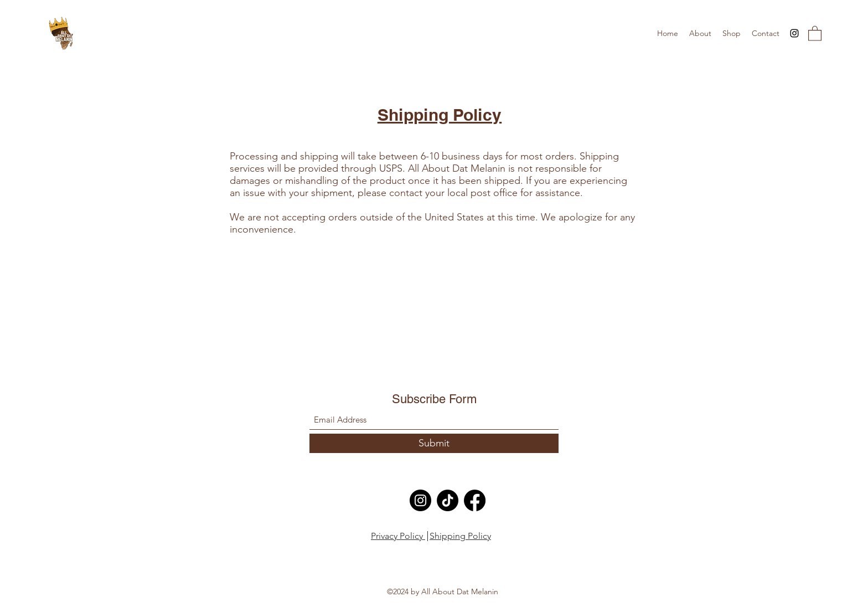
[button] (815, 33)
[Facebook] (475, 500)
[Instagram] (794, 33)
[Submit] (434, 443)
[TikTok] (448, 500)
